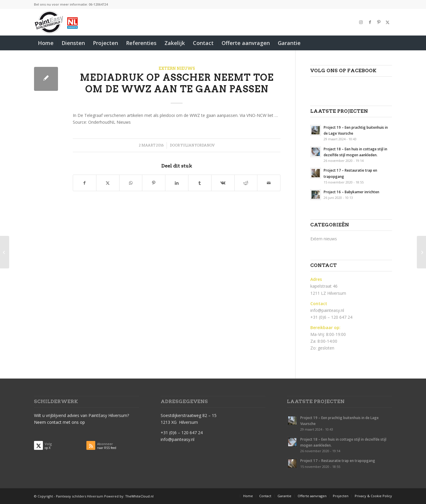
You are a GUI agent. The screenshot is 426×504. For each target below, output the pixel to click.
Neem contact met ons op (59, 422)
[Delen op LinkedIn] (177, 183)
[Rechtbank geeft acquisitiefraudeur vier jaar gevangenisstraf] (421, 252)
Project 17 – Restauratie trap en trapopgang (338, 460)
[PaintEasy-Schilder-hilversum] (57, 22)
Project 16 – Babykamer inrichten (351, 192)
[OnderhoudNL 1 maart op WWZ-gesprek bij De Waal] (5, 252)
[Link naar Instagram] (361, 22)
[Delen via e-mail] (269, 183)
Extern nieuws (177, 69)
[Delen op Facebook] (85, 183)
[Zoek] (388, 43)
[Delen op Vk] (223, 183)
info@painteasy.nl (327, 310)
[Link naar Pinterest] (379, 22)
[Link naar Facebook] (370, 22)
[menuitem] (46, 43)
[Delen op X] (108, 183)
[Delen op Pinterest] (154, 183)
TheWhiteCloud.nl (139, 496)
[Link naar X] (388, 22)
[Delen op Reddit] (246, 183)
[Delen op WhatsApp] (131, 183)
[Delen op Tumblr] (200, 183)
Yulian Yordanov (197, 145)
